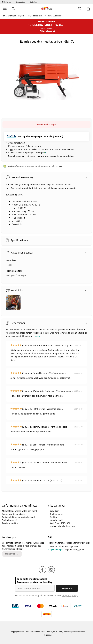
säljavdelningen (56, 550)
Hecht (9, 265)
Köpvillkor (54, 511)
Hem (4, 16)
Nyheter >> (7, 2)
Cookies (53, 517)
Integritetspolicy (57, 520)
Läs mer (37, 336)
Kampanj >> (20, 2)
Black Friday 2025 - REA (60, 523)
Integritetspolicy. (70, 595)
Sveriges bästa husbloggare (62, 526)
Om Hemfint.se (56, 514)
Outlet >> (34, 2)
